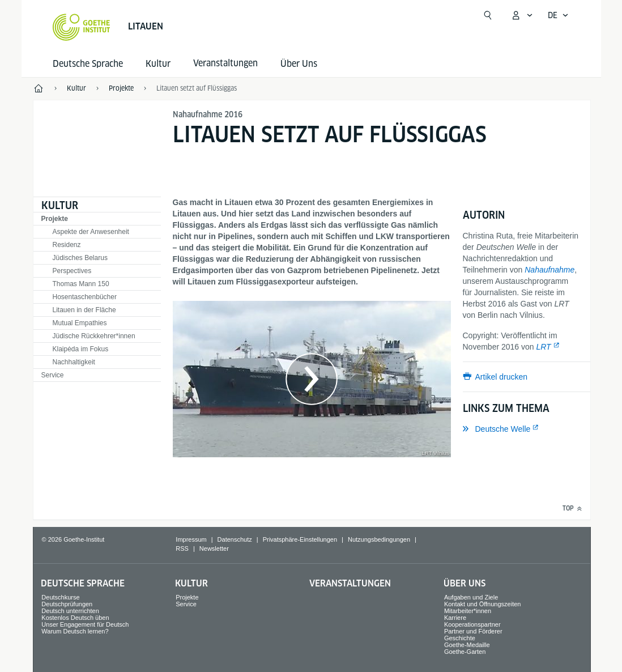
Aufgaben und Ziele (471, 597)
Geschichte (460, 638)
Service (53, 375)
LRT (543, 347)
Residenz (67, 245)
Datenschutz (235, 539)
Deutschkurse (60, 597)
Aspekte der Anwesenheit (91, 232)
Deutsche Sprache (88, 64)
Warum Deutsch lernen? (75, 631)
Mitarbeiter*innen (468, 611)
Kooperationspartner (472, 624)
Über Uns (299, 64)
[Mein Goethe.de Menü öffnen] (522, 15)
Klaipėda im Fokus (81, 349)
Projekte (55, 219)
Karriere (455, 618)
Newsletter (214, 548)
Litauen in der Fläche (84, 310)
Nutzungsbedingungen (379, 539)
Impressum (191, 539)
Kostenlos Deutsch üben (75, 618)
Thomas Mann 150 (81, 284)
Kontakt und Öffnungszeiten (483, 604)
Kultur (158, 64)
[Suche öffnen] (488, 15)
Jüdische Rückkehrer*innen (94, 336)
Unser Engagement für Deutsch (85, 624)
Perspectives (72, 271)
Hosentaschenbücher (85, 297)
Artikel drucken (502, 377)
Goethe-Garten (465, 652)
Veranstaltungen (350, 583)
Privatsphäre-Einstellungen (300, 539)
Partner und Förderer (473, 631)
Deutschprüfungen (67, 604)
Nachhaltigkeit (74, 362)
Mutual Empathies (80, 323)
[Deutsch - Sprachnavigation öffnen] (558, 15)
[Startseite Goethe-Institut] (81, 27)
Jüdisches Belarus (80, 258)
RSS (182, 548)
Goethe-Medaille (467, 645)
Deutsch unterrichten (70, 611)
